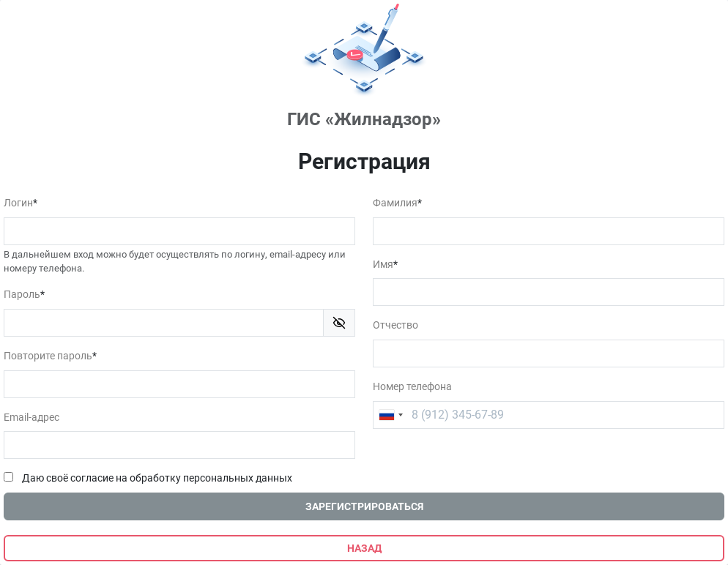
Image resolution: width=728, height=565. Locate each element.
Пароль (22, 295)
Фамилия (395, 203)
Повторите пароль (48, 356)
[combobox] (390, 415)
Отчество (395, 325)
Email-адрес (31, 418)
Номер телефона (412, 387)
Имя (383, 265)
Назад (364, 548)
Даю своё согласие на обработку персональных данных (157, 478)
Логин (18, 203)
